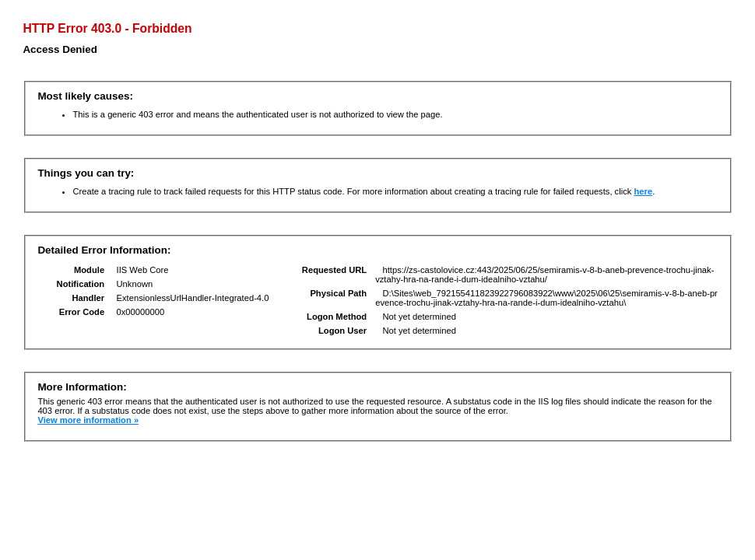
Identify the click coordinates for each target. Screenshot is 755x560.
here (643, 191)
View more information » (88, 420)
